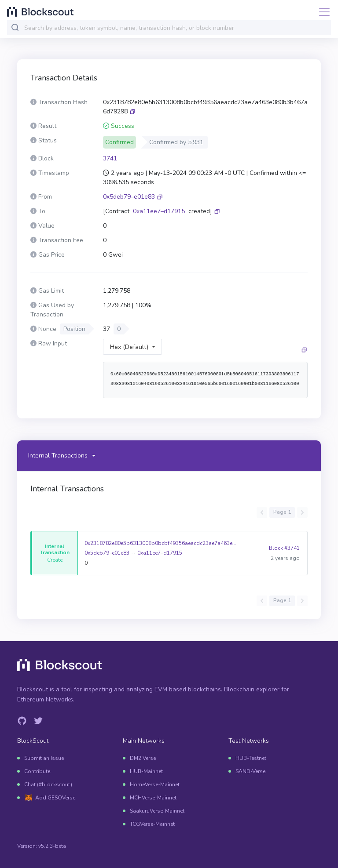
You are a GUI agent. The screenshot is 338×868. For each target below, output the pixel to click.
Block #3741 (284, 548)
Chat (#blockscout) (48, 784)
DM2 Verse (143, 758)
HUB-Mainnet (146, 771)
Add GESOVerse (55, 798)
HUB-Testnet (251, 758)
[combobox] (176, 28)
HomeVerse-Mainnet (155, 784)
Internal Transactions (58, 456)
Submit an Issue (44, 758)
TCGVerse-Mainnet (152, 824)
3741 (110, 158)
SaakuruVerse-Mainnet (157, 811)
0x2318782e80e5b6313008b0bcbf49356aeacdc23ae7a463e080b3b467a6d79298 (161, 543)
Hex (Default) (129, 347)
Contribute (37, 771)
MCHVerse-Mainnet (153, 798)
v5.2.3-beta (52, 846)
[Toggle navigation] (322, 12)
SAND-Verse (250, 771)
